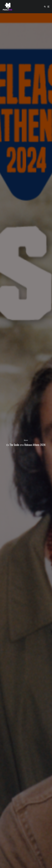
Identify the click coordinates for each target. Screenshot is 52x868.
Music (26, 440)
